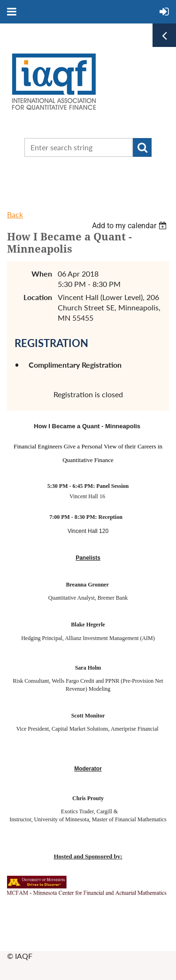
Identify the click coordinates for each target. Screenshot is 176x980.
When (42, 274)
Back (15, 214)
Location (38, 297)
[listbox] (130, 226)
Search (142, 147)
